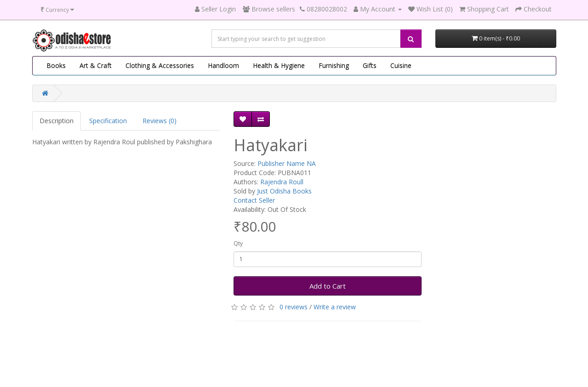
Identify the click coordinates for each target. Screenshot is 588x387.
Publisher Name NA (287, 163)
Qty (238, 243)
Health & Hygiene (279, 65)
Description (57, 121)
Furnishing (334, 65)
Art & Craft (96, 65)
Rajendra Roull (282, 182)
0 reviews (294, 307)
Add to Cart (328, 286)
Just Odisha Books (284, 191)
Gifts (370, 65)
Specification (108, 121)
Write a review (335, 307)
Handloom (223, 65)
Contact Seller (254, 200)
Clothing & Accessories (160, 65)
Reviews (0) (160, 121)
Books (56, 65)
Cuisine (401, 65)
